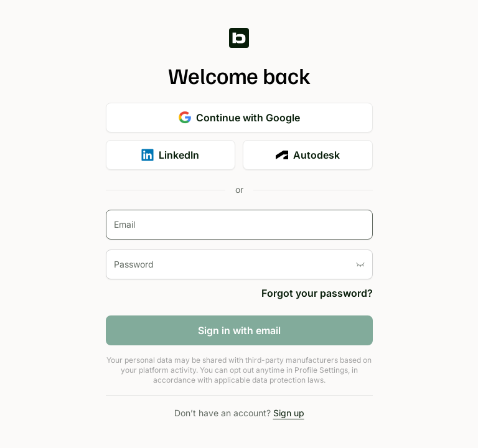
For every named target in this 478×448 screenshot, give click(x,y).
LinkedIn (170, 155)
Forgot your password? (317, 293)
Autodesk (308, 155)
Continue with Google (239, 118)
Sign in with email (239, 330)
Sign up (289, 413)
